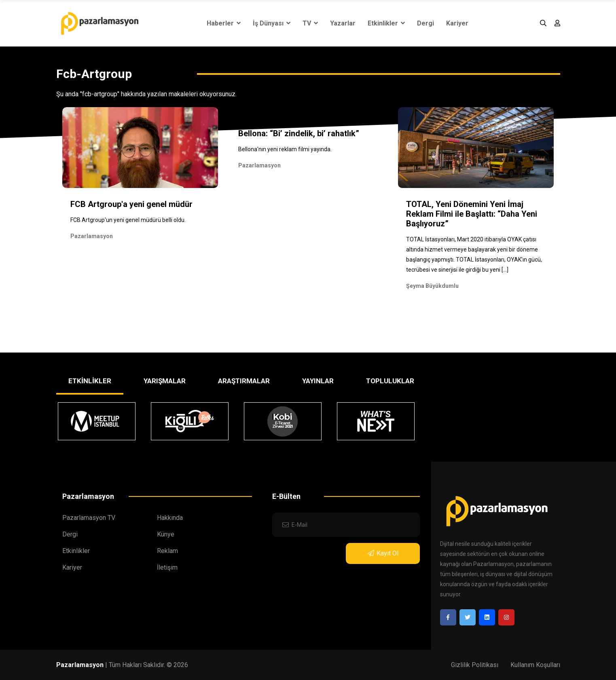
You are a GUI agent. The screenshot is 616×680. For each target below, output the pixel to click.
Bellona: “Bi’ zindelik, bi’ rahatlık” (299, 133)
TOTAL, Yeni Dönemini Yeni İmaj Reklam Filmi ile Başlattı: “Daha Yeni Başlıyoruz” (472, 214)
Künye (166, 534)
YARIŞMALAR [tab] (165, 381)
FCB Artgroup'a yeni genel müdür (131, 204)
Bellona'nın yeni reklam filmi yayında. (285, 149)
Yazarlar (343, 23)
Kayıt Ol (383, 553)
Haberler (224, 23)
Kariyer (457, 23)
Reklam (167, 551)
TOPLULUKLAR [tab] (390, 381)
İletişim (167, 567)
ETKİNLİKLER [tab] (90, 381)
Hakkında (170, 518)
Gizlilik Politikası (475, 665)
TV (310, 23)
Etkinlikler (386, 23)
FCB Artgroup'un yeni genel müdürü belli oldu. (128, 220)
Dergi (425, 23)
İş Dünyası (272, 23)
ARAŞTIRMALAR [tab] (244, 381)
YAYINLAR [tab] (318, 381)
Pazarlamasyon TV (89, 518)
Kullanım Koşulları (535, 665)
